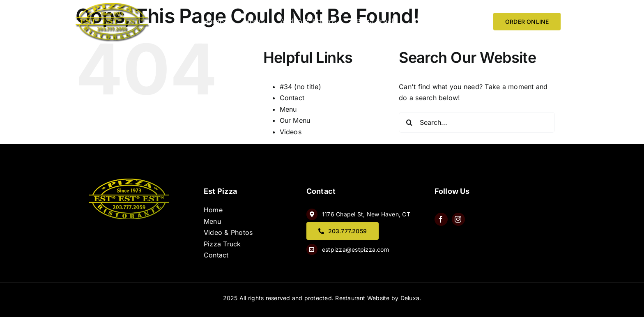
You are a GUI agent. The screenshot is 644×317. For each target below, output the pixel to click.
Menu (288, 109)
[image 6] (113, 6)
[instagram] (458, 219)
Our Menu (295, 120)
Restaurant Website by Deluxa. (378, 298)
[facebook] (441, 219)
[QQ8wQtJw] (130, 182)
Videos (291, 132)
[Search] (409, 122)
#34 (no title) (300, 87)
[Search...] (477, 122)
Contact (292, 98)
